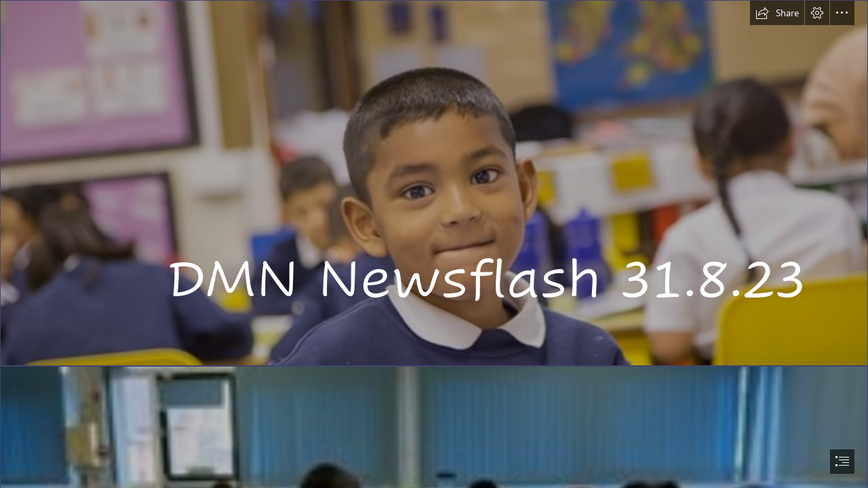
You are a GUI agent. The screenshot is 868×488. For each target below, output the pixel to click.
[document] (434, 244)
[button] (777, 13)
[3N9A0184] (434, 183)
